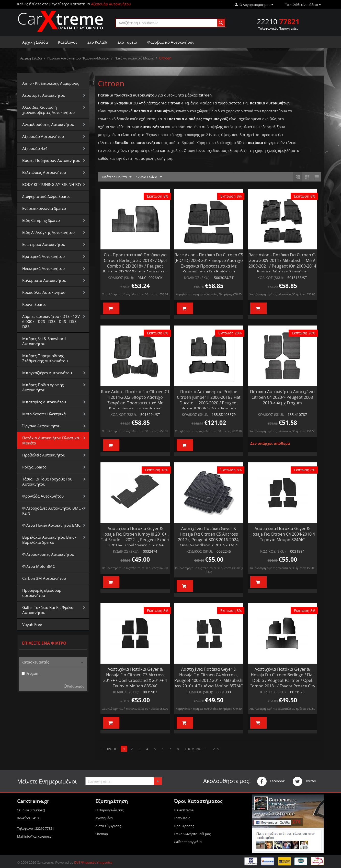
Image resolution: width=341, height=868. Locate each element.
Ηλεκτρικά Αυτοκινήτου (43, 268)
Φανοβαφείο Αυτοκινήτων (171, 42)
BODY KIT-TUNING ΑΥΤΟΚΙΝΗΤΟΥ (52, 184)
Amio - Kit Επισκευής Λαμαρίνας (51, 83)
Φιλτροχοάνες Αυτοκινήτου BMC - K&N (53, 511)
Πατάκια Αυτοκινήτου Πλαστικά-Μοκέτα (78, 58)
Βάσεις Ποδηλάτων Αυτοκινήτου (51, 160)
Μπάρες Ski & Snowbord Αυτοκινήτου (44, 341)
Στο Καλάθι (97, 42)
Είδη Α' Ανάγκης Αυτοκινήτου (48, 232)
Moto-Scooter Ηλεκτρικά (44, 414)
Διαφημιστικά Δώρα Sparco (46, 196)
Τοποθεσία (182, 818)
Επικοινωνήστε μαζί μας (192, 834)
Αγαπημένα (104, 818)
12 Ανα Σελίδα (149, 177)
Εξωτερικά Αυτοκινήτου (43, 256)
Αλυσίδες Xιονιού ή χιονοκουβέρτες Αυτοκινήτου (48, 110)
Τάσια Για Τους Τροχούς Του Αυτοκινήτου (47, 481)
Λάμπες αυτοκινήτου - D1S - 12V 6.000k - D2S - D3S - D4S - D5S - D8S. (51, 321)
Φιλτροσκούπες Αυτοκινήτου (48, 554)
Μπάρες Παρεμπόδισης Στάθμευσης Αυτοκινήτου (45, 358)
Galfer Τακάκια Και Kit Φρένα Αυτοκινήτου (48, 610)
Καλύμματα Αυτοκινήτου (44, 280)
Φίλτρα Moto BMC (39, 566)
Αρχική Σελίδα (35, 42)
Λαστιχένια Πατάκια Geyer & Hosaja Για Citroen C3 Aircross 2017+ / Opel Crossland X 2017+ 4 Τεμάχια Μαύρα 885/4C (135, 678)
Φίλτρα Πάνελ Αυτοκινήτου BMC (51, 525)
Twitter (304, 781)
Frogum (30, 673)
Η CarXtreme (184, 810)
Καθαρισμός (76, 686)
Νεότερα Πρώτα (117, 177)
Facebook (271, 781)
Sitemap (102, 834)
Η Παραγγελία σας (109, 810)
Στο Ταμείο (127, 42)
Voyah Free (32, 624)
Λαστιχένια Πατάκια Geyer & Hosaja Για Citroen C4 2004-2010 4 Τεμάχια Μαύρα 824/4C (282, 534)
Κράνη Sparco (34, 304)
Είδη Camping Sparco (41, 220)
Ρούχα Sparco (34, 467)
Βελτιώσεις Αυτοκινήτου (44, 172)
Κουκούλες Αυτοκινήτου (44, 292)
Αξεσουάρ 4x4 (35, 148)
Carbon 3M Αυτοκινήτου (44, 578)
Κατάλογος (68, 42)
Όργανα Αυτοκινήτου (41, 426)
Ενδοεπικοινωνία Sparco (44, 208)
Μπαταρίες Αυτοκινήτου (44, 402)
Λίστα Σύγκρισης (108, 826)
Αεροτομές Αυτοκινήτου (44, 95)
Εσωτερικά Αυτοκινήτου (44, 244)
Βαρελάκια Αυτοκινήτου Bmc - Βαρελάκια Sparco (49, 540)
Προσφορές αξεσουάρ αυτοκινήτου (42, 593)
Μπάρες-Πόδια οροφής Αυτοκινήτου (43, 387)
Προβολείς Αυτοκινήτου (44, 455)
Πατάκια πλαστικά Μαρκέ (134, 58)
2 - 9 (216, 749)
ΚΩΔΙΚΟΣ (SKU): (121, 278)
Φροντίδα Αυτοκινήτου (43, 496)
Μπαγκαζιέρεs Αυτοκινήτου (47, 373)
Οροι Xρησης (184, 826)
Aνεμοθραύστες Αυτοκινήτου (48, 124)
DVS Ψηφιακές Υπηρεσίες (93, 862)
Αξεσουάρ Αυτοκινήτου (43, 136)
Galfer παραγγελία (188, 842)
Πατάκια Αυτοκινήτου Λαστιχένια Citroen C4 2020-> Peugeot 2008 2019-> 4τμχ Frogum (282, 397)
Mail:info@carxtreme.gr (35, 836)
